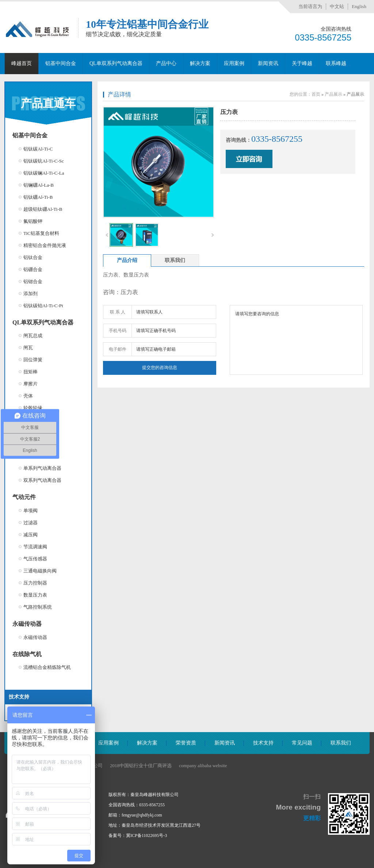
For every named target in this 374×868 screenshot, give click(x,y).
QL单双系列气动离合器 (116, 63)
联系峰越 (336, 63)
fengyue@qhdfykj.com (142, 815)
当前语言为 (310, 6)
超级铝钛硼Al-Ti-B (43, 209)
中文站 (337, 6)
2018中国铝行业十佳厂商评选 (141, 766)
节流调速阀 (35, 547)
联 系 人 (118, 312)
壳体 (28, 396)
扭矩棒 (30, 372)
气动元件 (24, 497)
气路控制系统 (38, 607)
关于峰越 (302, 63)
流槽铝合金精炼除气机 (47, 667)
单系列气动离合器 (42, 468)
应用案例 (234, 63)
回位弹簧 (33, 360)
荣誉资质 (186, 743)
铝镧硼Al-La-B (39, 185)
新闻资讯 (268, 63)
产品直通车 (48, 103)
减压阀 (30, 535)
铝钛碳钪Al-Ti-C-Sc (44, 161)
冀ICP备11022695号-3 (146, 835)
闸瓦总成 (33, 336)
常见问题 (302, 743)
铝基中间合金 (61, 63)
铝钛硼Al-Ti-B (38, 197)
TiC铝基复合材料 (41, 233)
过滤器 (30, 523)
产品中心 (166, 63)
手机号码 (118, 331)
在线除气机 (27, 654)
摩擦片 (30, 384)
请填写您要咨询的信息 (296, 340)
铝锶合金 (33, 281)
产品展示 (333, 94)
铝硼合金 (33, 269)
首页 (316, 94)
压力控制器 (35, 583)
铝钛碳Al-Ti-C (38, 149)
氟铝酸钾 (33, 221)
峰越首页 (22, 63)
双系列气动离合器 (42, 480)
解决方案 (200, 63)
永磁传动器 (27, 624)
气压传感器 (35, 559)
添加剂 (30, 294)
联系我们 (341, 743)
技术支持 (263, 743)
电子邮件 (118, 349)
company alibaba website (203, 766)
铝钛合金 (33, 257)
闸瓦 (28, 348)
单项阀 (30, 511)
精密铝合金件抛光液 (45, 245)
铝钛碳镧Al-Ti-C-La (44, 173)
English (359, 6)
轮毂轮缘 (33, 408)
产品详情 (119, 94)
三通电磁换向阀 (40, 571)
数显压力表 (35, 595)
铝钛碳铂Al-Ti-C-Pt (43, 306)
